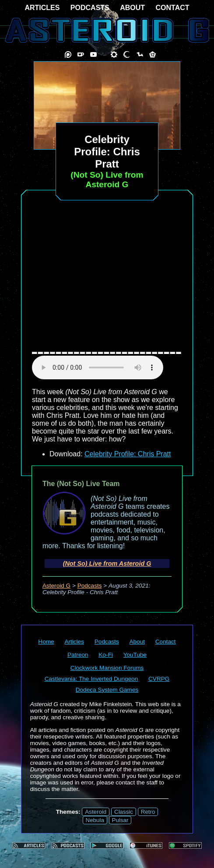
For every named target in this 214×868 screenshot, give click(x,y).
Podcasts (90, 586)
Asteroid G (56, 586)
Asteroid (96, 812)
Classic (124, 812)
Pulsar (120, 820)
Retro (148, 812)
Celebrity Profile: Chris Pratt (128, 454)
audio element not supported (98, 367)
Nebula (95, 820)
